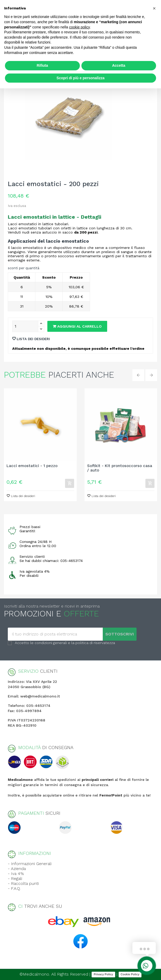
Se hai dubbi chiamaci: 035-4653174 (51, 561)
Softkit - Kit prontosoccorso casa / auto (120, 468)
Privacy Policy (103, 974)
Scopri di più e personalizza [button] (80, 78)
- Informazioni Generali (30, 864)
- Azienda (17, 869)
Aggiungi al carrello (77, 326)
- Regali (15, 878)
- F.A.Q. (14, 888)
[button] (154, 8)
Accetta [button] (119, 65)
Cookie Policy (130, 974)
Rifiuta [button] (42, 65)
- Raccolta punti (23, 883)
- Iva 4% (16, 874)
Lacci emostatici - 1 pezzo (32, 466)
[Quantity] (25, 326)
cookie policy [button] (79, 27)
